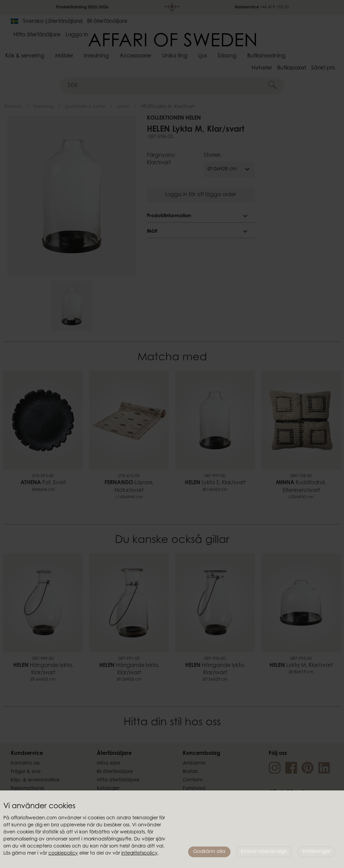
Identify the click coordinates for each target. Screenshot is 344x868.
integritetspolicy (139, 854)
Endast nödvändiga (264, 852)
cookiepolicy (63, 854)
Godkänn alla (209, 852)
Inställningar (316, 852)
